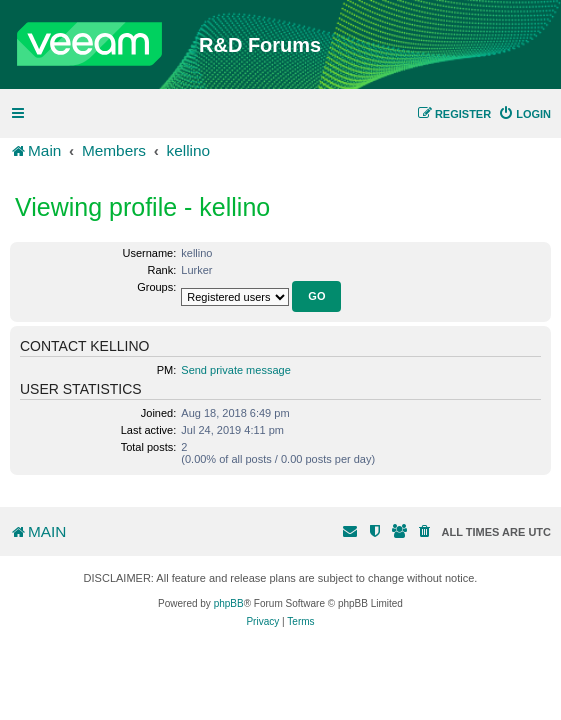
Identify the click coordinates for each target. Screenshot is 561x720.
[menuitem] (524, 114)
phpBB (229, 603)
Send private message (235, 370)
